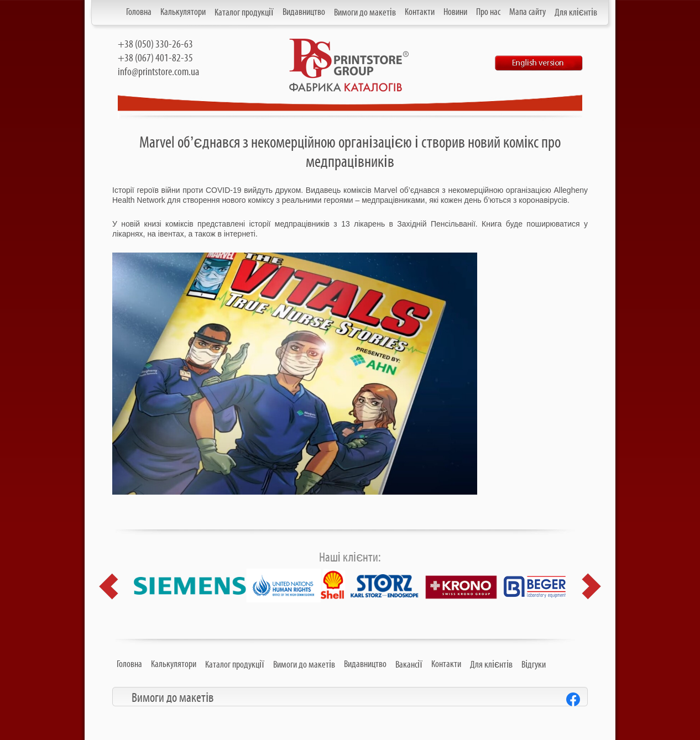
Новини (455, 12)
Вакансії (409, 665)
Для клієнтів (576, 13)
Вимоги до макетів (365, 13)
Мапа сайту (527, 12)
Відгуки (534, 665)
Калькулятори (183, 12)
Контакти (420, 12)
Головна (139, 12)
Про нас (488, 12)
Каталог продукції (244, 13)
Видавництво (304, 12)
